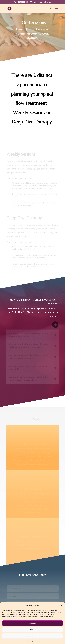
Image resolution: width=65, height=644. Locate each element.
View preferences (33, 636)
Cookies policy (28, 641)
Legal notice (38, 641)
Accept (33, 623)
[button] (62, 605)
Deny (32, 629)
